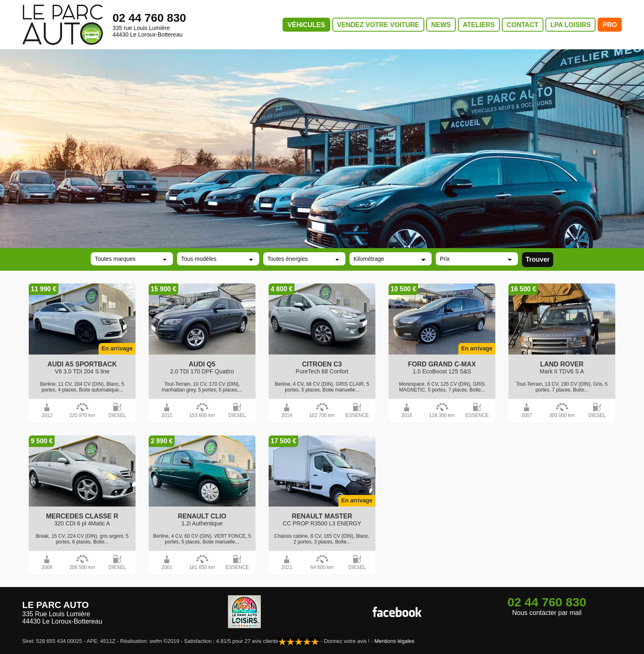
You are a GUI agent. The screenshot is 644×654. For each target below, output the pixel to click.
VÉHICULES (306, 25)
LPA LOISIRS (571, 25)
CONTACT (523, 25)
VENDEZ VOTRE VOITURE (378, 25)
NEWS (441, 25)
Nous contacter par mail (547, 613)
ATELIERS (479, 25)
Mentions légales (395, 641)
